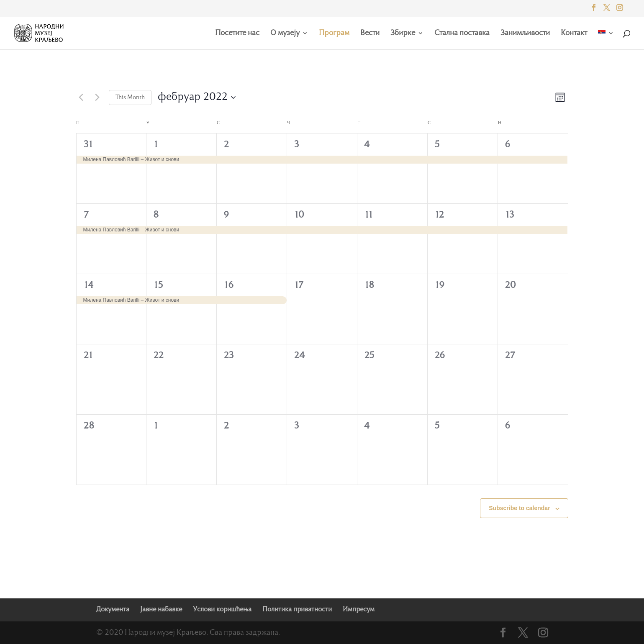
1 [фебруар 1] (156, 145)
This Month (130, 97)
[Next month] (97, 97)
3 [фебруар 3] (296, 145)
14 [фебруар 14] (88, 286)
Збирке (403, 33)
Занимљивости (525, 33)
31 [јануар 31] (88, 145)
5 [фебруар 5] (437, 145)
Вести (370, 33)
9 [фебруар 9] (226, 215)
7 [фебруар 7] (86, 215)
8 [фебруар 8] (156, 215)
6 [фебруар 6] (507, 145)
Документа (113, 610)
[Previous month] (81, 97)
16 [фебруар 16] (228, 286)
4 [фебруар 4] (367, 145)
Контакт (574, 33)
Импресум (359, 610)
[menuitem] (606, 40)
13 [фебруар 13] (509, 215)
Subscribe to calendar (519, 508)
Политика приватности (297, 610)
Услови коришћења (222, 610)
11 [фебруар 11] (369, 215)
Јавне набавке (161, 610)
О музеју (285, 33)
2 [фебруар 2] (226, 145)
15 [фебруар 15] (158, 286)
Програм (334, 33)
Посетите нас (237, 33)
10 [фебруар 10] (299, 215)
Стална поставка (462, 33)
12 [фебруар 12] (439, 215)
